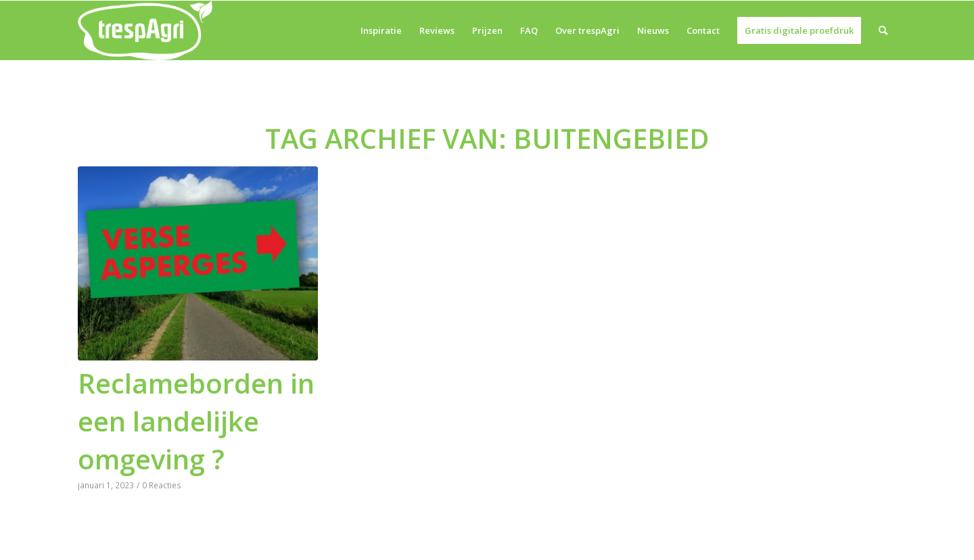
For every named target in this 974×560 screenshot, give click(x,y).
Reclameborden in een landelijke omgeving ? (196, 421)
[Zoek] (883, 30)
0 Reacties (162, 485)
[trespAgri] (145, 30)
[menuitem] (381, 30)
